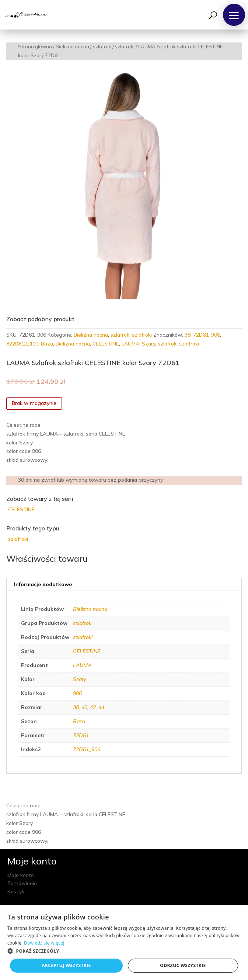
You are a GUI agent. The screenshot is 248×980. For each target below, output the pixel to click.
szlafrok (102, 47)
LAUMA (130, 344)
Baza (47, 344)
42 (93, 707)
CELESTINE (106, 344)
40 (84, 707)
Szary (149, 344)
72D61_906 (207, 335)
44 (101, 707)
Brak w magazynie (34, 403)
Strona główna (35, 47)
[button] (234, 15)
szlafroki (125, 47)
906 (77, 693)
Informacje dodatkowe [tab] (43, 584)
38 (188, 335)
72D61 (81, 735)
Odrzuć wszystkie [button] (183, 965)
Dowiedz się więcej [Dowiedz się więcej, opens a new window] (44, 943)
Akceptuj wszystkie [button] (66, 965)
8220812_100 (22, 344)
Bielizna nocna (72, 47)
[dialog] (124, 942)
